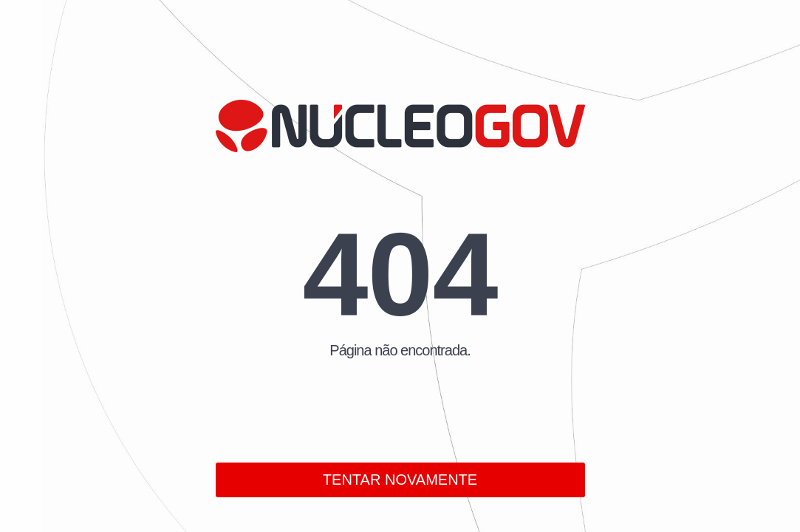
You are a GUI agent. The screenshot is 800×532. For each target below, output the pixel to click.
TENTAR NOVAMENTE (400, 480)
